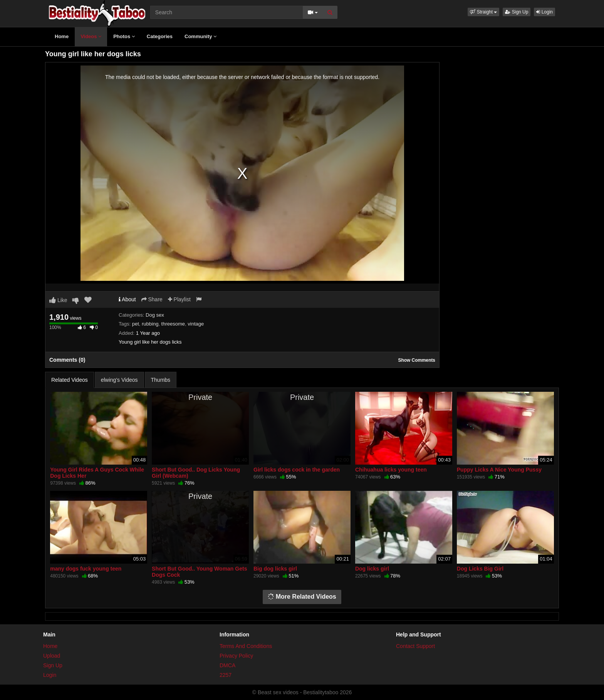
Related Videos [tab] (70, 380)
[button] (483, 12)
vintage (196, 324)
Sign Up (517, 12)
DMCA (227, 665)
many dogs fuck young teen (86, 569)
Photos (124, 36)
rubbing (150, 324)
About (127, 299)
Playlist (179, 299)
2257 (226, 675)
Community (200, 36)
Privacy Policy (236, 656)
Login (544, 12)
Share (152, 299)
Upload (52, 656)
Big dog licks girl (275, 569)
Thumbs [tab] (161, 380)
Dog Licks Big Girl (480, 569)
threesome (173, 324)
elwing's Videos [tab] (119, 380)
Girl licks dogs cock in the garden (297, 470)
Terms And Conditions (246, 646)
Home (62, 36)
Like (58, 300)
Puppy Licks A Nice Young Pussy (499, 470)
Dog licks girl (372, 569)
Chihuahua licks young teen (391, 470)
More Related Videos (302, 597)
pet (136, 324)
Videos (91, 36)
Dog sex (155, 315)
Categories (160, 36)
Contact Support (415, 646)
